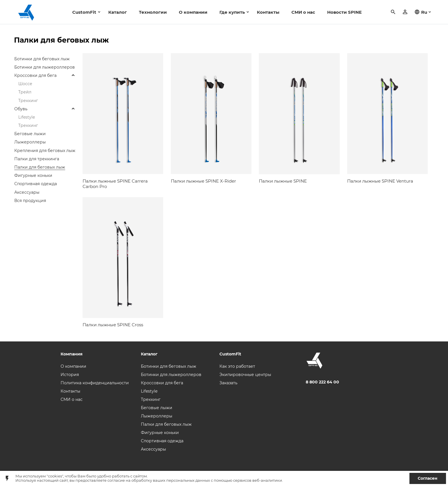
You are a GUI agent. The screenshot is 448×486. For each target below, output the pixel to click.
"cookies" (55, 476)
